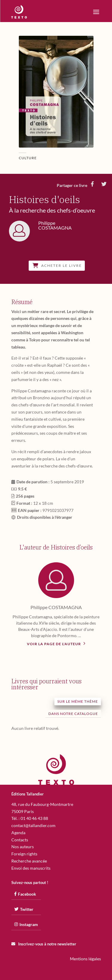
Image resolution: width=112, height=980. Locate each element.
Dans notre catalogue (73, 714)
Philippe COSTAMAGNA (56, 607)
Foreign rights (24, 854)
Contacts (20, 840)
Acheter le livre (57, 265)
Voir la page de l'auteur (56, 643)
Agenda (18, 833)
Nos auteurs (23, 847)
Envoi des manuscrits (31, 868)
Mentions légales (85, 959)
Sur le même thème (78, 701)
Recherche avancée (29, 861)
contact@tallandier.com (33, 825)
